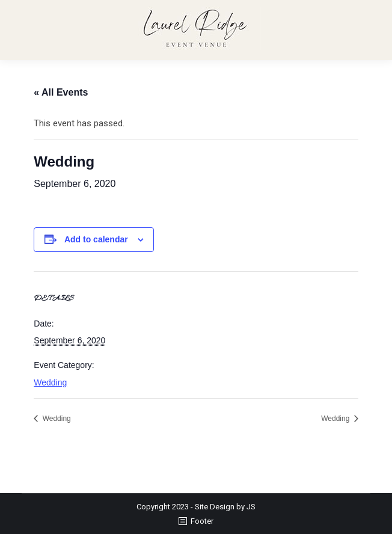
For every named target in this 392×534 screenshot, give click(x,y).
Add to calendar (96, 239)
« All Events (61, 92)
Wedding (50, 382)
